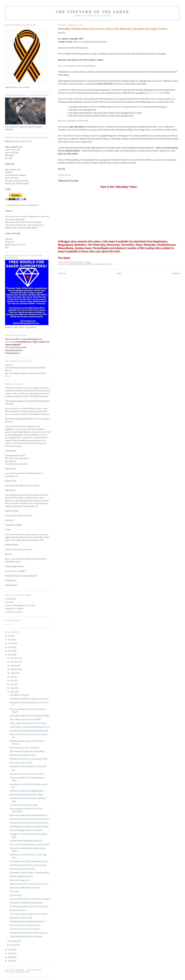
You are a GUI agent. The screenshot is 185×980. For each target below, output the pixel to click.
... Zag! (13, 770)
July (12, 677)
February (14, 941)
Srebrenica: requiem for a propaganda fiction (27, 791)
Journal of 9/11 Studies (14, 612)
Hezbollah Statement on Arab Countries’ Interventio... (30, 819)
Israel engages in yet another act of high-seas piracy (29, 826)
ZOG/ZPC (109, 264)
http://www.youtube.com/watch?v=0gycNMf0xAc (77, 66)
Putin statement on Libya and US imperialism (27, 751)
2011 (10, 655)
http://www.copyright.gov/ (68, 121)
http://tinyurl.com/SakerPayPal (27, 205)
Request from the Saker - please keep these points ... (29, 884)
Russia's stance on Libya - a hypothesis (24, 748)
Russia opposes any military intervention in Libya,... (29, 861)
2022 (10, 636)
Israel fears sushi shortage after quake (24, 805)
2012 (10, 651)
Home (119, 273)
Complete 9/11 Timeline (14, 609)
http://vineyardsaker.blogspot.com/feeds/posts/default (25, 368)
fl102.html (84, 121)
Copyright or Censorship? (20, 695)
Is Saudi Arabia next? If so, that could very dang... (29, 865)
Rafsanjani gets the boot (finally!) (22, 869)
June (12, 680)
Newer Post (62, 273)
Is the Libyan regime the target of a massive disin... (29, 914)
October (14, 665)
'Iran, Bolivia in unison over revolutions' (25, 929)
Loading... (9, 624)
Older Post (176, 273)
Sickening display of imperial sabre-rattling (26, 795)
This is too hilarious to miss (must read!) (25, 925)
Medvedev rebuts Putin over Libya (23, 755)
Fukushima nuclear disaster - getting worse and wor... (30, 699)
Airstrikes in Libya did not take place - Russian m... (29, 933)
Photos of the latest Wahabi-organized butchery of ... (30, 815)
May (12, 684)
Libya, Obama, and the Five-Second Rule (25, 719)
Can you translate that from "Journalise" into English (30, 899)
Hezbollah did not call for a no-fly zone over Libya (29, 823)
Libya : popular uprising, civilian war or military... (29, 723)
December (14, 658)
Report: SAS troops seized (20, 880)
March (13, 692)
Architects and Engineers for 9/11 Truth (20, 605)
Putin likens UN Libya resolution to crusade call (28, 766)
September (15, 669)
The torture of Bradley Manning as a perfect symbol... (30, 844)
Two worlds (14, 891)
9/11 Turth (9, 602)
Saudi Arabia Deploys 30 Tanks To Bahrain (26, 936)
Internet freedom (95, 264)
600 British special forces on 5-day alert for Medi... (29, 759)
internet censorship (75, 264)
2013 (10, 647)
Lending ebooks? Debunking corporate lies (26, 841)
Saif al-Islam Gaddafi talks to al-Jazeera (25, 888)
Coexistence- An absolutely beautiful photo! (26, 903)
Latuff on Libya (16, 895)
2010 (10, 950)
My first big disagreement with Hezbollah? (26, 830)
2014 (10, 643)
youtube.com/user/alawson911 (95, 42)
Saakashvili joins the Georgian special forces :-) (28, 921)
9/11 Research (10, 599)
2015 (10, 640)
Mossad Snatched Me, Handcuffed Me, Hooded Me (29, 731)
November (14, 662)
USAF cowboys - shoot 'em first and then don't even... (30, 727)
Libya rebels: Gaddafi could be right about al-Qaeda (29, 716)
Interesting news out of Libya (21, 918)
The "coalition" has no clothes (21, 763)
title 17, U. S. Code (154, 93)
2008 (10, 957)
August (13, 673)
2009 (10, 953)
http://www (78, 42)
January (13, 945)
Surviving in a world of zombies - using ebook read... (30, 873)
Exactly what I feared (18, 910)
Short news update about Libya (22, 876)
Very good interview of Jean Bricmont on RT (27, 774)
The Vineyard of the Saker (92, 12)
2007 (10, 961)
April (13, 688)
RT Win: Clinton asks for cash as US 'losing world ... (30, 906)
